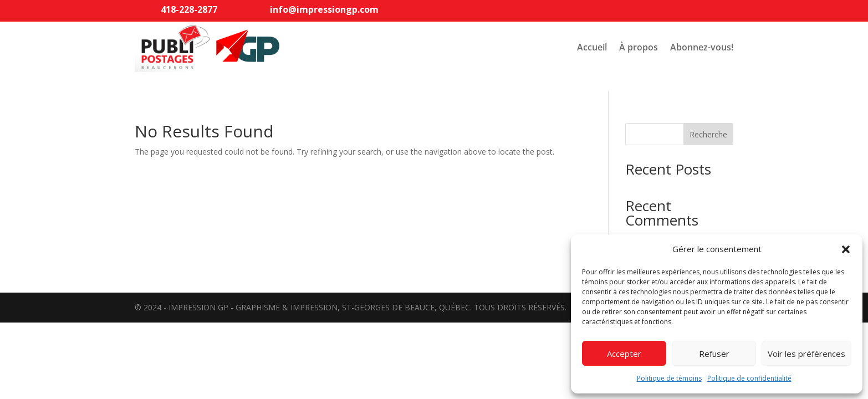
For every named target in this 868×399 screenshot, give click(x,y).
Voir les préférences (806, 354)
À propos (639, 47)
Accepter (624, 354)
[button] (846, 249)
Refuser (714, 354)
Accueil (592, 47)
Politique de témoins (669, 378)
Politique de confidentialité (749, 378)
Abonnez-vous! (702, 47)
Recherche (708, 134)
